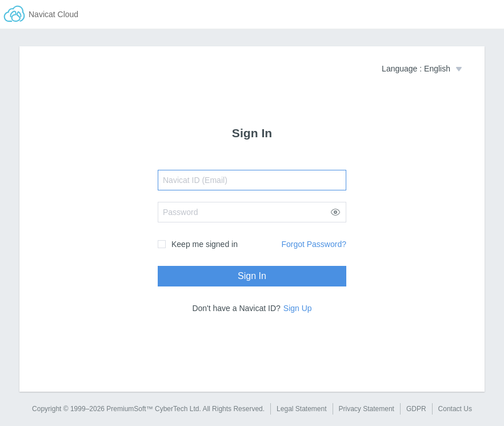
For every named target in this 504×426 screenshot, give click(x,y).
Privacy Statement (367, 409)
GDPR (416, 409)
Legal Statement (301, 409)
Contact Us (455, 409)
